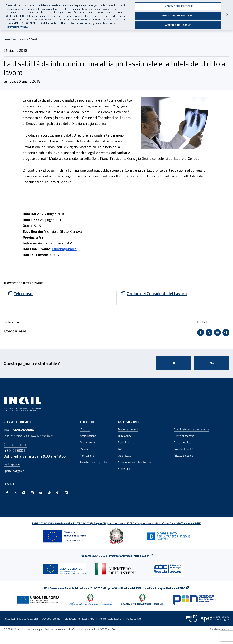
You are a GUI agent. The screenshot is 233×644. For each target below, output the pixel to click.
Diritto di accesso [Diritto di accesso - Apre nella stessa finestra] (184, 436)
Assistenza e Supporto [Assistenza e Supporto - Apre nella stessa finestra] (93, 462)
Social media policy (219, 629)
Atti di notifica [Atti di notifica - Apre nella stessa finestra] (182, 442)
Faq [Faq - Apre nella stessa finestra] (120, 449)
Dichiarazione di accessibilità (80, 619)
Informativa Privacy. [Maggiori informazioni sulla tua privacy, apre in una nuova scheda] (17, 27)
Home (7, 39)
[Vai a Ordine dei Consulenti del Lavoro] (173, 293)
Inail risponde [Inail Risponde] (12, 464)
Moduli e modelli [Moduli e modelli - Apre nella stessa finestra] (128, 429)
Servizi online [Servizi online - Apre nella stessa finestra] (126, 442)
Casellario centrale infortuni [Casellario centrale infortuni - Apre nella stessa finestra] (135, 462)
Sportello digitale (14, 471)
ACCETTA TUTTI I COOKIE (178, 25)
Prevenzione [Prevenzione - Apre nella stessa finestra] (87, 442)
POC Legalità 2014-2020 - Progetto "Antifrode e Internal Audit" (115, 556)
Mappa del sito (134, 619)
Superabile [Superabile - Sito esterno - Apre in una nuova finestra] (124, 469)
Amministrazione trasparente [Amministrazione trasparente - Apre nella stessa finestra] (191, 429)
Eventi (34, 39)
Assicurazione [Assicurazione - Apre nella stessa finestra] (88, 436)
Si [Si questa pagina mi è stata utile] (174, 363)
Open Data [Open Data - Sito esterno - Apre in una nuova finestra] (125, 456)
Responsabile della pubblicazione (21, 619)
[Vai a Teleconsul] (60, 293)
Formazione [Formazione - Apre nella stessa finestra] (87, 456)
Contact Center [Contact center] (15, 444)
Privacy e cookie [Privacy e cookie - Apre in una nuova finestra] (183, 456)
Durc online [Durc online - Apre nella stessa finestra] (125, 436)
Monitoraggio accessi (110, 619)
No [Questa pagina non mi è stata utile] (212, 363)
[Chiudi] (227, 15)
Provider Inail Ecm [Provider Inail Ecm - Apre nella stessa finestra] (184, 449)
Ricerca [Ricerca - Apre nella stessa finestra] (84, 449)
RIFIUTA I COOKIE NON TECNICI (178, 15)
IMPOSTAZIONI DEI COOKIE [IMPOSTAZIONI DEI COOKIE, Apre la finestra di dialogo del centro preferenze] (178, 6)
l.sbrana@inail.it (64, 249)
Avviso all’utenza (51, 619)
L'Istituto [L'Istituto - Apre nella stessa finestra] (85, 429)
